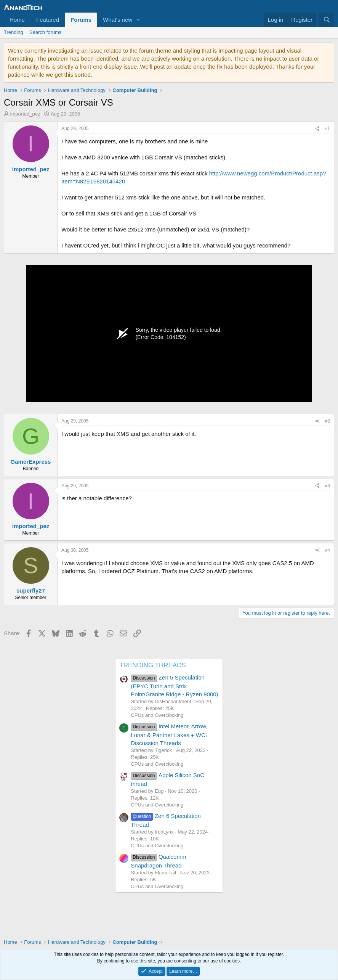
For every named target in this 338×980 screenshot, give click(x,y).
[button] (138, 20)
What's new (118, 20)
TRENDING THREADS (152, 665)
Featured (48, 20)
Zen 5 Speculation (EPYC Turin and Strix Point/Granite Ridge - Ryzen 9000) (174, 686)
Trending (14, 32)
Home (17, 20)
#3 (328, 486)
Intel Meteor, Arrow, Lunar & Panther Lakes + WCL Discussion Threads (169, 734)
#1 (328, 129)
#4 (328, 550)
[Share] (317, 129)
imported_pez (25, 114)
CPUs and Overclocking (157, 715)
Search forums (46, 32)
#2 (328, 421)
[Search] (327, 20)
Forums (81, 20)
